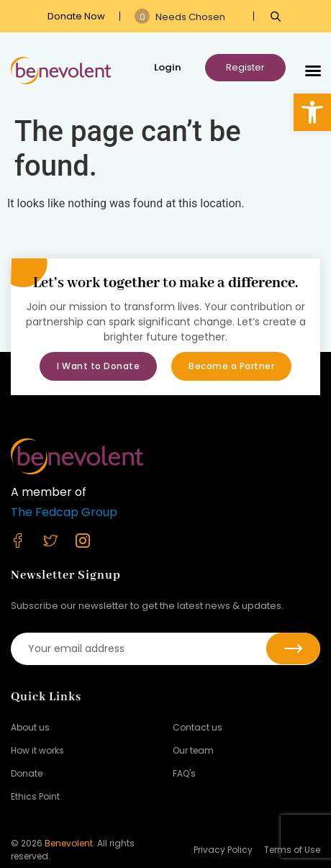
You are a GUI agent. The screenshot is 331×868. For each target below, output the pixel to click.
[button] (312, 112)
